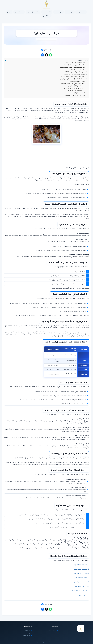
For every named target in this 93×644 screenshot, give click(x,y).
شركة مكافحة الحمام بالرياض (81, 573)
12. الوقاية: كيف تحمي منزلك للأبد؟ (76, 91)
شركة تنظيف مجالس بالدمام (82, 582)
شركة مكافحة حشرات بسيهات (81, 565)
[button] (46, 60)
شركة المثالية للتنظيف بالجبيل (81, 578)
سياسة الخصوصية (19, 12)
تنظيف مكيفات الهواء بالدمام (81, 586)
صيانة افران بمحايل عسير (83, 595)
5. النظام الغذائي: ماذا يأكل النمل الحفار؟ (75, 74)
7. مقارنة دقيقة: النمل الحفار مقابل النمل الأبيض (73, 79)
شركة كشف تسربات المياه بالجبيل (80, 591)
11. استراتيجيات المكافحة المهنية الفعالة (75, 88)
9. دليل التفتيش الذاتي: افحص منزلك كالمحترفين (73, 84)
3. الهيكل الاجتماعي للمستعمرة (77, 69)
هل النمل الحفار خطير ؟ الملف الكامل (76, 62)
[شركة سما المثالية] (81, 628)
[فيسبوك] (43, 55)
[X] (46, 55)
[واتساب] (50, 55)
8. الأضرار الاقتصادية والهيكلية (78, 81)
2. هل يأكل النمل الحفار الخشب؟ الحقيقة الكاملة (73, 67)
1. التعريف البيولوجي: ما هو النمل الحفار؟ (75, 65)
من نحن (9, 12)
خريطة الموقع (47, 16)
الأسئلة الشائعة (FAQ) (80, 93)
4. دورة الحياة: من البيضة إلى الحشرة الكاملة (74, 72)
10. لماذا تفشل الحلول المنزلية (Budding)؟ (75, 86)
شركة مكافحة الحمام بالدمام (81, 569)
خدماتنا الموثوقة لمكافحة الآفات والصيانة (75, 95)
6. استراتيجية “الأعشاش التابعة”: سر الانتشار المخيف (72, 77)
